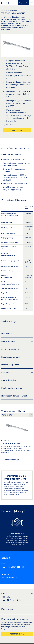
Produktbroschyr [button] (17, 380)
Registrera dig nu (17, 634)
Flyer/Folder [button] (17, 372)
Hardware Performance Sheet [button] (17, 396)
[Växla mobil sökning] (20, 3)
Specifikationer (26, 148)
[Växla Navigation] (31, 3)
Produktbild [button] (17, 334)
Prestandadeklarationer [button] (17, 388)
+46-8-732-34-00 (13, 567)
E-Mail (17, 495)
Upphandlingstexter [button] (17, 365)
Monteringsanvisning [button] (17, 349)
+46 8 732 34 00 (12, 600)
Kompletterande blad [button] (17, 357)
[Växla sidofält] (26, 3)
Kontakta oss (17, 130)
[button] (2, 525)
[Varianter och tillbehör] (17, 415)
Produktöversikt (9, 148)
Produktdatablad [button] (17, 341)
